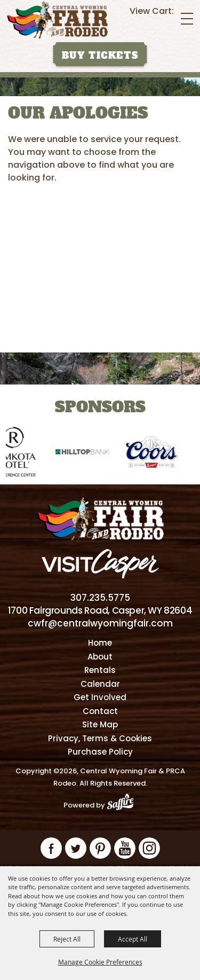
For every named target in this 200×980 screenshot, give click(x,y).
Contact (100, 711)
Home (100, 643)
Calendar (100, 684)
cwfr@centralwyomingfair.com (100, 623)
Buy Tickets (100, 56)
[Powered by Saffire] (123, 805)
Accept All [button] (133, 939)
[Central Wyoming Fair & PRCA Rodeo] (57, 20)
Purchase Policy (100, 752)
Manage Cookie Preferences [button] (100, 962)
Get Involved (100, 697)
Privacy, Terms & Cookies (100, 738)
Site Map (100, 724)
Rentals (100, 670)
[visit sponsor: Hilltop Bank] (90, 454)
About (100, 657)
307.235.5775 (100, 598)
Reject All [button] (67, 939)
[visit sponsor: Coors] (159, 454)
